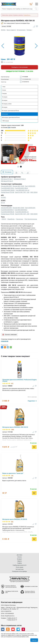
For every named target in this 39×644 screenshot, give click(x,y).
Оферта (19, 561)
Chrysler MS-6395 (6, 208)
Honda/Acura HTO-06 (8, 214)
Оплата (19, 557)
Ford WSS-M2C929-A (7, 210)
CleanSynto (11, 219)
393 (12, 522)
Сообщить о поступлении (19, 67)
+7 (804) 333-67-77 (12, 620)
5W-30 (4, 219)
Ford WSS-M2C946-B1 (8, 212)
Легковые (29, 30)
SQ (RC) (3, 198)
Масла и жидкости (11, 30)
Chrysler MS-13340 (18, 208)
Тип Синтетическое (31, 219)
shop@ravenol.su (10, 616)
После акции (19, 567)
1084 (12, 430)
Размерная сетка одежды (19, 571)
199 (12, 476)
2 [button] (21, 167)
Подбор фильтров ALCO (19, 565)
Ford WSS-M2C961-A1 (22, 212)
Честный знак (20, 569)
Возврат (20, 559)
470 (12, 384)
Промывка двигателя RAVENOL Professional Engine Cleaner (19, 380)
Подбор (19, 563)
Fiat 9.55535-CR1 (30, 208)
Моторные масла (21, 30)
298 (9, 128)
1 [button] (18, 167)
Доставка (20, 555)
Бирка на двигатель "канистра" (13, 473)
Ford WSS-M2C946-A (21, 210)
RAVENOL (3, 30)
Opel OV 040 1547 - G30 (22, 214)
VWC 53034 (34, 214)
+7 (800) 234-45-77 (12, 618)
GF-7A (3, 203)
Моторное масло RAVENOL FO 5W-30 (15, 519)
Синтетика (20, 219)
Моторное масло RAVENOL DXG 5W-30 (15, 427)
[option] (19, 46)
